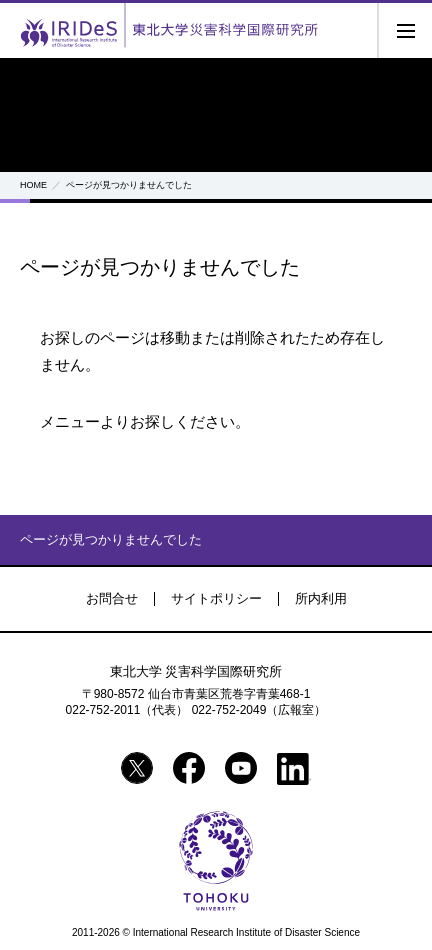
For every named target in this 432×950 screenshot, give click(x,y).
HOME (33, 185)
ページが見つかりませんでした (111, 539)
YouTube (241, 768)
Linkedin (294, 769)
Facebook (189, 768)
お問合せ (112, 598)
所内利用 (321, 598)
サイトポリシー (216, 598)
